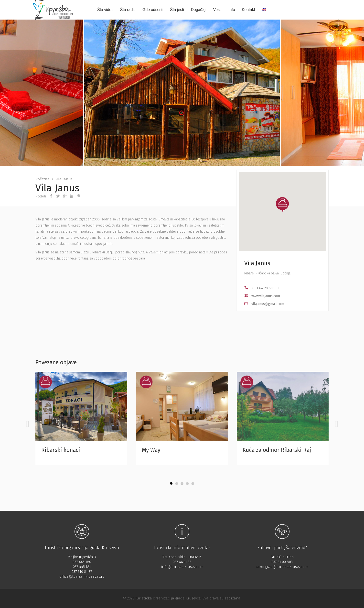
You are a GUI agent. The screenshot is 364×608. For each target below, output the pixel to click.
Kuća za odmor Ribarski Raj (277, 450)
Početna (43, 179)
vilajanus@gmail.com (268, 304)
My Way (151, 450)
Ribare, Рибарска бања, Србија (267, 273)
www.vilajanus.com (266, 296)
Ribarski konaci (61, 450)
